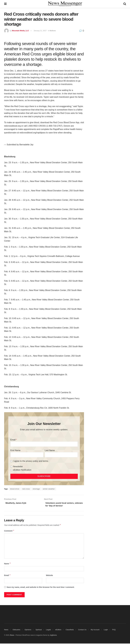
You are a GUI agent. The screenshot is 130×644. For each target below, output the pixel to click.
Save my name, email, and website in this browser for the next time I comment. (41, 588)
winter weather (49, 489)
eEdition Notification (22, 470)
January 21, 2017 (40, 31)
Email (13, 440)
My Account (95, 630)
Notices (53, 31)
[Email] (44, 444)
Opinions (28, 630)
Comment (9, 531)
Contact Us (82, 630)
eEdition (58, 630)
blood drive (15, 489)
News (6, 630)
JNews (12, 636)
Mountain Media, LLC (20, 31)
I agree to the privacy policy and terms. (31, 461)
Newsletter (18, 467)
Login (106, 630)
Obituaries (16, 630)
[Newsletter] (11, 467)
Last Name (50, 450)
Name (8, 564)
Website (49, 576)
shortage (36, 489)
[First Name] (27, 455)
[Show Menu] (5, 4)
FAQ (114, 630)
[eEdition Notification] (11, 470)
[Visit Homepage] (65, 4)
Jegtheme (53, 636)
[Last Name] (61, 455)
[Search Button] (125, 4)
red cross (26, 489)
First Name (15, 450)
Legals (48, 630)
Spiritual (39, 630)
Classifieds (70, 630)
